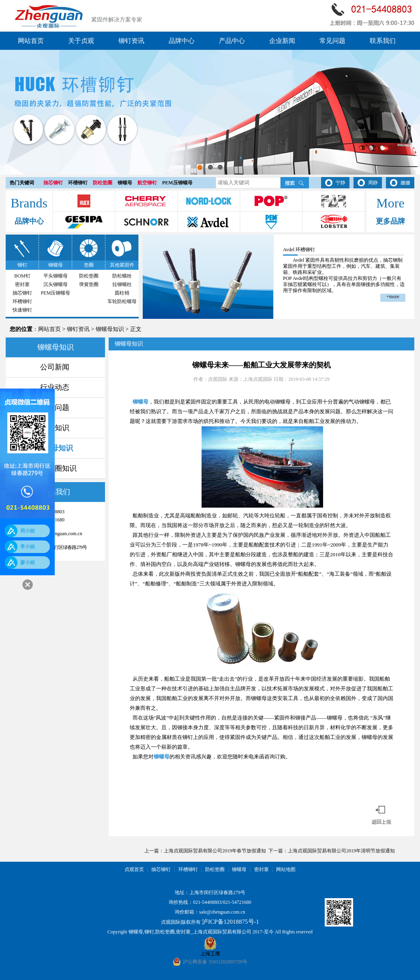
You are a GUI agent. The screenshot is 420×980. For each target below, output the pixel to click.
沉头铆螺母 (56, 284)
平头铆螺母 (56, 276)
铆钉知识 (55, 428)
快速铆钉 (22, 310)
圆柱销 (122, 293)
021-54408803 (207, 902)
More (390, 203)
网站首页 (31, 41)
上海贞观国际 (258, 379)
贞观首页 (134, 869)
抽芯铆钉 (53, 183)
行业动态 (55, 387)
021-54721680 (237, 902)
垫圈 (89, 265)
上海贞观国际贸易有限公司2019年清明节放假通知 (341, 851)
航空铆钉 (147, 183)
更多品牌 (390, 221)
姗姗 (405, 183)
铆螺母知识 (110, 329)
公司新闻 (55, 367)
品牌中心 (182, 41)
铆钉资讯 (131, 41)
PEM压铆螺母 (177, 183)
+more (393, 297)
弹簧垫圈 (89, 284)
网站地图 (286, 869)
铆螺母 (125, 183)
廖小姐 (28, 562)
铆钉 (22, 265)
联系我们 (383, 41)
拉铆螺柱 (122, 284)
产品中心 (232, 41)
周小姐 (28, 531)
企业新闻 (282, 41)
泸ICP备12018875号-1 (230, 922)
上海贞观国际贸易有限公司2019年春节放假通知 (215, 851)
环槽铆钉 (78, 183)
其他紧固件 (122, 265)
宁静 (341, 183)
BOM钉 (22, 276)
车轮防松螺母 (122, 301)
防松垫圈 (103, 183)
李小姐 (28, 547)
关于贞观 (81, 41)
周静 (373, 183)
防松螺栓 (122, 276)
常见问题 (332, 41)
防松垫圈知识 (55, 468)
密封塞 (22, 284)
